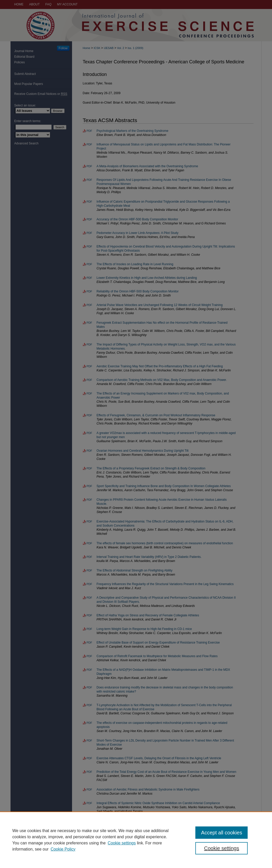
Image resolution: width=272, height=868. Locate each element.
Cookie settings (122, 843)
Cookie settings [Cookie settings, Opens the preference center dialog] (222, 848)
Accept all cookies (221, 833)
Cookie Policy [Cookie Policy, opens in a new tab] (63, 849)
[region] (136, 840)
